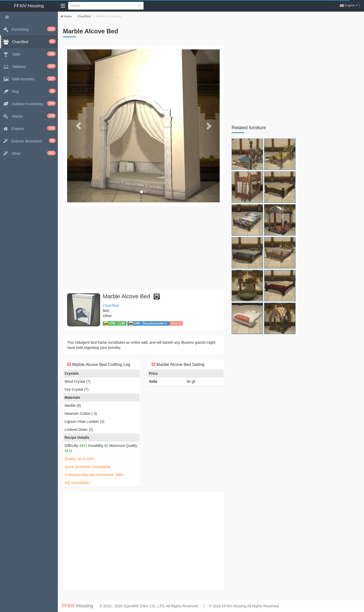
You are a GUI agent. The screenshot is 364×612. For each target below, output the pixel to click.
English (349, 5)
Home (67, 16)
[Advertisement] (143, 248)
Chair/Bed (84, 16)
